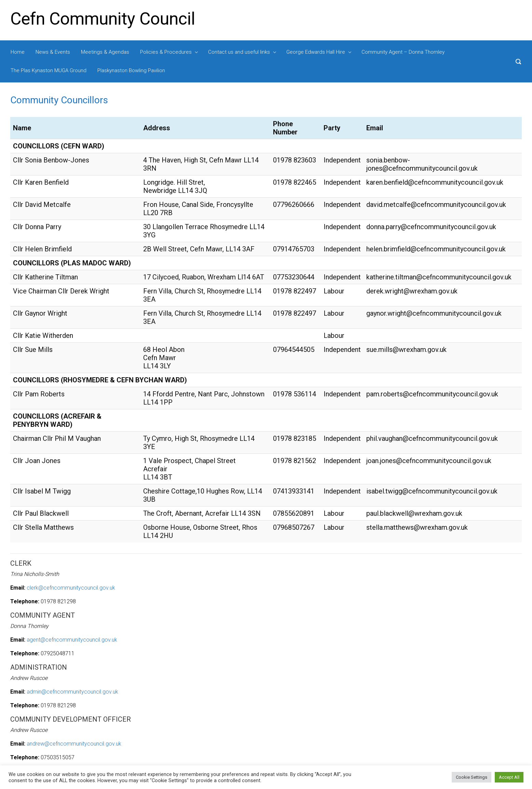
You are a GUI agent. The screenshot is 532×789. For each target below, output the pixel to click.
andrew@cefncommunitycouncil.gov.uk (74, 744)
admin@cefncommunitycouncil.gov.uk (72, 692)
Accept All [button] (509, 777)
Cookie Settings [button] (472, 777)
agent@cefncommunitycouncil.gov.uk (72, 640)
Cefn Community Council (103, 19)
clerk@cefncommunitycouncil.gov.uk (71, 588)
